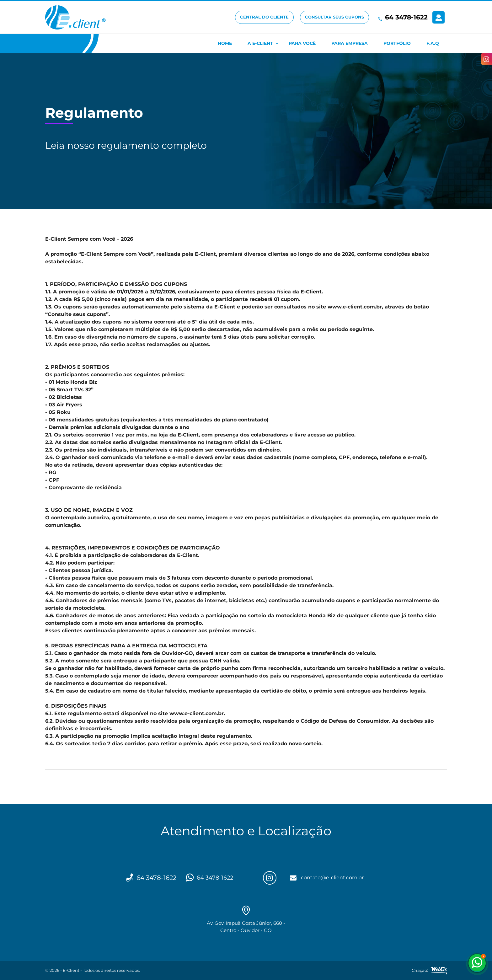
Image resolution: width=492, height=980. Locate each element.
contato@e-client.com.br (335, 878)
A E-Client (260, 43)
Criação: (429, 971)
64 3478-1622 (406, 17)
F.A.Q (433, 43)
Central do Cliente (264, 17)
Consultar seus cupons (334, 17)
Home (225, 43)
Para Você (302, 43)
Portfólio (397, 43)
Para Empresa (350, 43)
